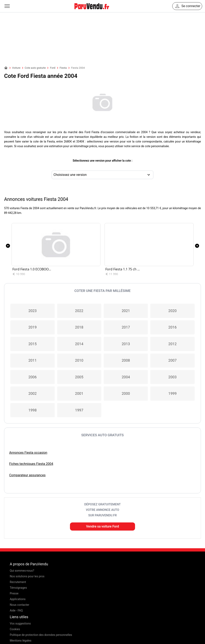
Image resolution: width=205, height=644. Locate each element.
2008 (126, 360)
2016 (172, 327)
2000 (126, 393)
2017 (126, 327)
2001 (79, 393)
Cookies (15, 629)
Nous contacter (20, 605)
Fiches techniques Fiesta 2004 (31, 464)
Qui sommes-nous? (22, 571)
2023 (33, 311)
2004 (126, 377)
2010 (79, 360)
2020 (172, 311)
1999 (172, 393)
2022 (79, 311)
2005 (79, 377)
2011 (33, 360)
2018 (79, 327)
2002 (33, 393)
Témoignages (18, 588)
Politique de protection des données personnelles (41, 635)
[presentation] (8, 246)
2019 (33, 327)
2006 (33, 377)
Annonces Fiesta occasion (28, 453)
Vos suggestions (20, 623)
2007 (172, 360)
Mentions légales (21, 641)
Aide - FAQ (16, 610)
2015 (33, 344)
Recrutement (18, 582)
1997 (79, 410)
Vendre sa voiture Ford (102, 526)
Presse (14, 593)
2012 (172, 344)
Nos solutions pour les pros (27, 576)
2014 (79, 344)
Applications (18, 599)
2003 (172, 377)
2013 (126, 344)
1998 (33, 410)
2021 (126, 311)
